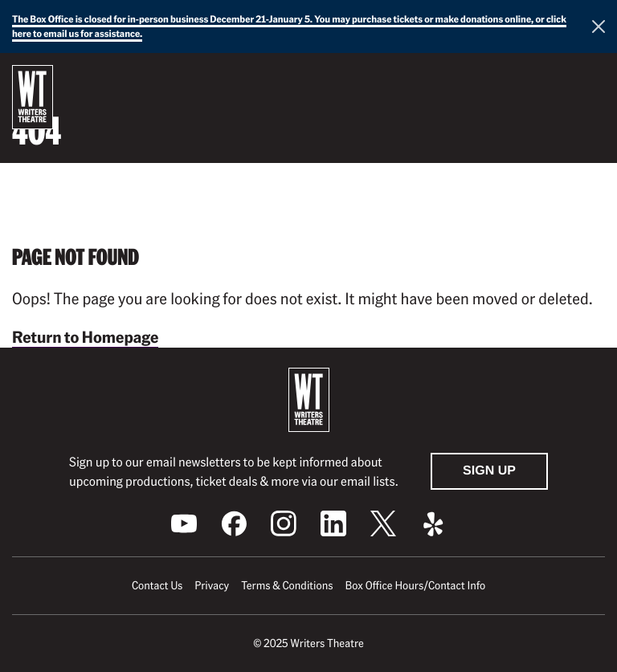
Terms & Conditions (287, 585)
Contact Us (157, 585)
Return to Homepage (85, 336)
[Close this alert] (599, 26)
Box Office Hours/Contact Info (416, 585)
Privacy (212, 585)
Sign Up (489, 471)
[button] (592, 79)
